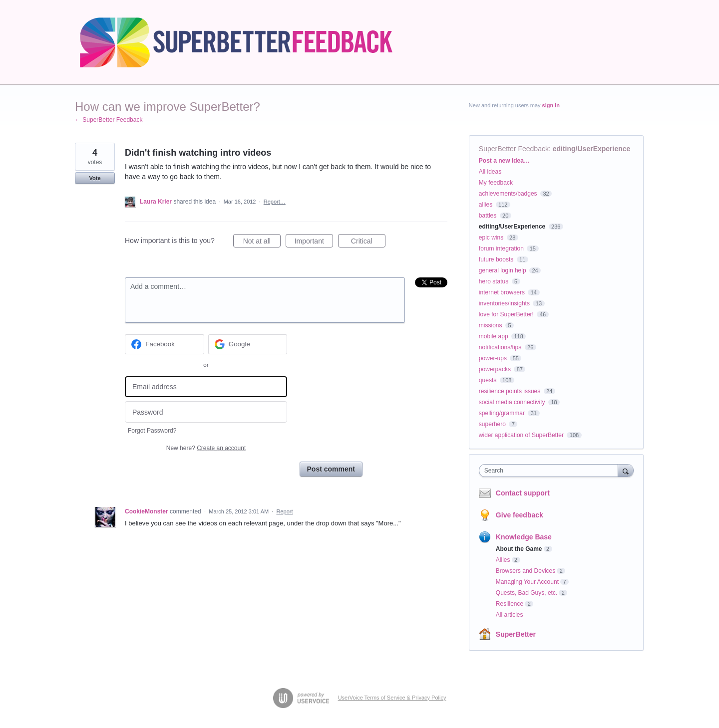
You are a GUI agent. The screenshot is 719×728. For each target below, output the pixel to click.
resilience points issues (510, 391)
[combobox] (551, 471)
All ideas (490, 172)
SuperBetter (516, 634)
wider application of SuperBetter (521, 435)
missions (491, 325)
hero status (494, 281)
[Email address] (206, 387)
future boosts (496, 259)
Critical (368, 243)
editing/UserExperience (592, 149)
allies (486, 205)
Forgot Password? (152, 431)
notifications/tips (500, 347)
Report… (275, 202)
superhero (492, 424)
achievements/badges (508, 194)
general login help (503, 270)
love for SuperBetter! (506, 314)
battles (488, 216)
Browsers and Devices (526, 571)
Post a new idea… (504, 161)
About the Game (519, 549)
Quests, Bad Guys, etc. (527, 593)
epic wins (491, 238)
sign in (551, 105)
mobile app (494, 336)
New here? (206, 448)
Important (314, 243)
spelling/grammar (502, 413)
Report (284, 511)
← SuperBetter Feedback (109, 120)
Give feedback (520, 515)
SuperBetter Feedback (514, 149)
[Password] (206, 412)
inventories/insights (504, 303)
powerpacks (495, 369)
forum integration (501, 248)
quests (488, 380)
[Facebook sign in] (165, 344)
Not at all (262, 243)
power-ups (493, 358)
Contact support (523, 493)
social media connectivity (512, 402)
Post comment (331, 469)
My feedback (496, 183)
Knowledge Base (524, 537)
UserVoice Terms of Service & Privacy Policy (392, 698)
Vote (95, 178)
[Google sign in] (248, 344)
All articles (510, 615)
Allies (503, 560)
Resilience (510, 604)
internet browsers (502, 292)
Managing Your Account (527, 582)
